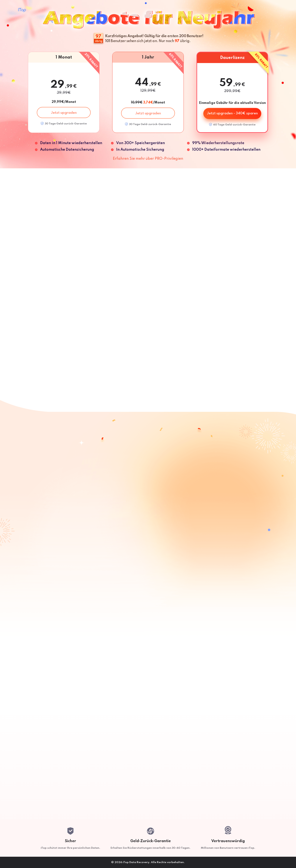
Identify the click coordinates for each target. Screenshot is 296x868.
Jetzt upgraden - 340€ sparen (232, 113)
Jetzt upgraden (64, 113)
